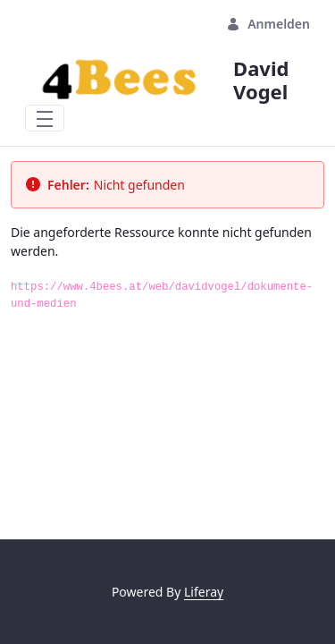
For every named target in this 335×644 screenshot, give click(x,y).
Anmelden (268, 24)
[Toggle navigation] (45, 118)
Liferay (204, 592)
